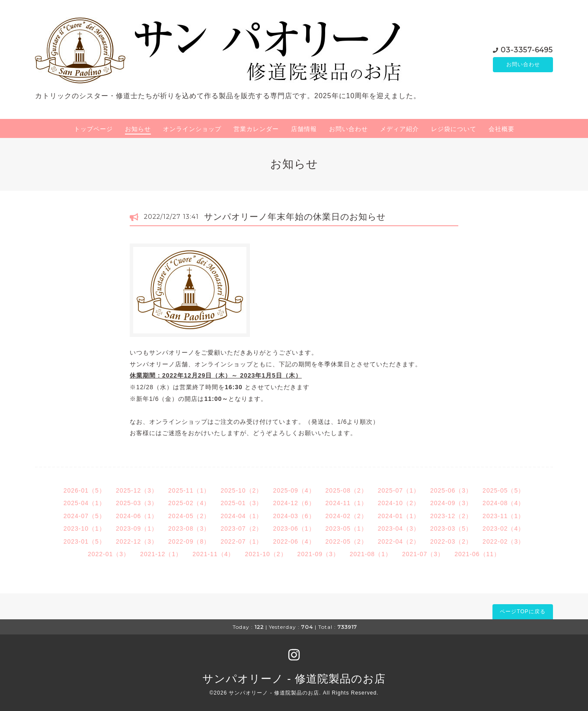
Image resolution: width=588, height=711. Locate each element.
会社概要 (502, 129)
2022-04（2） (399, 541)
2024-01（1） (399, 516)
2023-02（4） (503, 528)
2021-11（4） (213, 554)
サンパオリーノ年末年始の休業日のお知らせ (299, 217)
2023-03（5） (451, 528)
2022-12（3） (137, 541)
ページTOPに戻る (522, 612)
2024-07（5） (85, 516)
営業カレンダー (256, 129)
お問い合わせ (523, 64)
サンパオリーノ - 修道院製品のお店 (294, 679)
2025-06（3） (451, 490)
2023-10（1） (85, 528)
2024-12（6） (294, 503)
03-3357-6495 (527, 49)
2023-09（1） (137, 528)
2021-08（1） (371, 554)
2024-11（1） (347, 503)
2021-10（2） (266, 554)
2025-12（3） (137, 490)
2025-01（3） (241, 503)
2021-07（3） (423, 554)
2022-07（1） (241, 541)
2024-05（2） (189, 516)
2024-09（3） (451, 503)
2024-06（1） (137, 516)
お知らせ (138, 129)
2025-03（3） (137, 503)
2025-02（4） (189, 503)
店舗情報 (304, 129)
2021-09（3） (318, 554)
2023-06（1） (294, 528)
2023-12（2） (451, 516)
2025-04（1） (85, 503)
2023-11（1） (503, 516)
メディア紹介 (399, 129)
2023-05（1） (347, 528)
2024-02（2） (347, 516)
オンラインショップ (192, 129)
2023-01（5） (85, 541)
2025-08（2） (347, 490)
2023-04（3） (399, 528)
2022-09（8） (189, 541)
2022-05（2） (347, 541)
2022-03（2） (451, 541)
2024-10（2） (399, 503)
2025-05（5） (503, 490)
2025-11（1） (189, 490)
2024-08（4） (503, 503)
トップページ (93, 129)
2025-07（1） (399, 490)
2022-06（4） (294, 541)
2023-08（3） (189, 528)
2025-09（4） (294, 490)
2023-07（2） (241, 528)
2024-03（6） (294, 516)
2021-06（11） (477, 554)
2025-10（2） (241, 490)
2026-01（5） (85, 490)
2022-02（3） (503, 541)
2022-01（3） (109, 554)
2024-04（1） (241, 516)
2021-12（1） (161, 554)
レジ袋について (454, 129)
